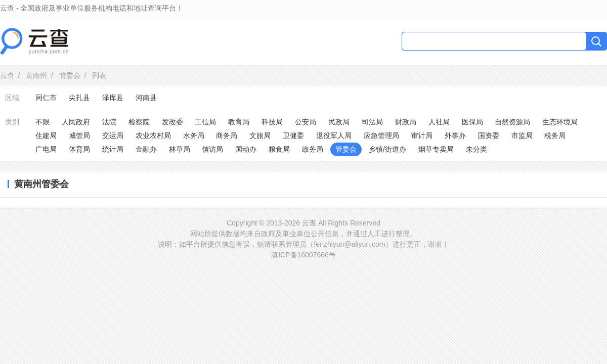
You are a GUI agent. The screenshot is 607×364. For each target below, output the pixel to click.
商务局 (227, 135)
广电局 (46, 149)
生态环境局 (560, 122)
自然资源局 (512, 122)
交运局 (113, 135)
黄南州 (36, 75)
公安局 (306, 122)
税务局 (555, 135)
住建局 (46, 135)
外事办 (455, 135)
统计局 (113, 149)
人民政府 (76, 122)
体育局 (79, 149)
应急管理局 (381, 135)
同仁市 (46, 98)
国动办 (246, 149)
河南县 (146, 98)
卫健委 (293, 135)
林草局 (180, 149)
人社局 (439, 122)
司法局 (372, 122)
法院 (109, 122)
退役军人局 (334, 135)
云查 (7, 75)
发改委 (172, 122)
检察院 (139, 122)
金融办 (146, 149)
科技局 (272, 122)
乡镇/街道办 (387, 149)
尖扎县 (79, 98)
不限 (42, 122)
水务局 (194, 135)
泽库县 (113, 98)
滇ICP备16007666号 (303, 255)
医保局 (472, 122)
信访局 (212, 149)
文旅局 (260, 135)
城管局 (79, 135)
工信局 (205, 122)
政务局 (313, 149)
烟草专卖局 (436, 149)
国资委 (489, 135)
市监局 (522, 135)
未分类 (476, 149)
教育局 (239, 122)
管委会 (70, 75)
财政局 (406, 122)
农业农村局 (153, 135)
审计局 (422, 135)
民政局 (339, 122)
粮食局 (279, 149)
